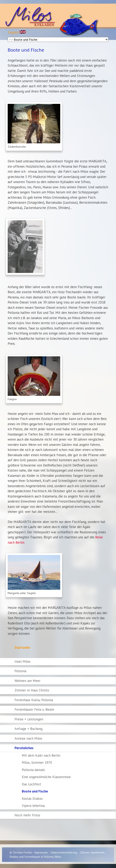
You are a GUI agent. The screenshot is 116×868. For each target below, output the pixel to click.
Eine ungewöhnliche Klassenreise (46, 777)
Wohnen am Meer (27, 681)
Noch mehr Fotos (27, 815)
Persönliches (24, 748)
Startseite (22, 648)
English (17, 32)
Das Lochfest (31, 784)
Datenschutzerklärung (64, 852)
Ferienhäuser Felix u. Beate (34, 709)
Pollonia (20, 671)
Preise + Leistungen (29, 719)
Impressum (41, 852)
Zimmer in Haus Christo (32, 690)
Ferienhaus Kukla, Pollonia (34, 700)
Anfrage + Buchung (28, 729)
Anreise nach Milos (28, 738)
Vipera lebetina (33, 806)
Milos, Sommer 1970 (37, 763)
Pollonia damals (33, 770)
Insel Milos (23, 661)
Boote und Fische (35, 791)
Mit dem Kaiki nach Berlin (41, 755)
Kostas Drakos (32, 799)
